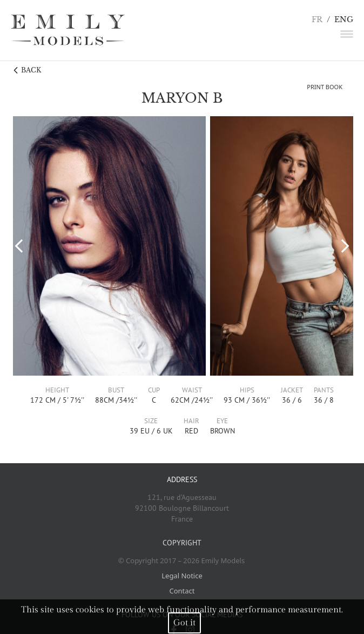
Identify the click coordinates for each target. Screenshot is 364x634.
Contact (182, 591)
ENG (344, 20)
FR (317, 20)
